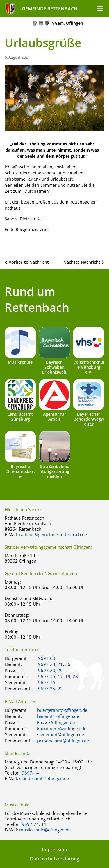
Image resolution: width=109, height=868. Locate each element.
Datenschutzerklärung (55, 859)
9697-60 (47, 658)
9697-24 (30, 824)
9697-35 (47, 689)
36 (68, 664)
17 (60, 676)
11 (44, 824)
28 (75, 676)
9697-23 (47, 664)
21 (60, 664)
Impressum (54, 849)
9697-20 (47, 670)
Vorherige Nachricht (29, 262)
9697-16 (47, 682)
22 (60, 689)
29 (60, 670)
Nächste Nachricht (82, 262)
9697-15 (47, 676)
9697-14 (30, 773)
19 (68, 676)
